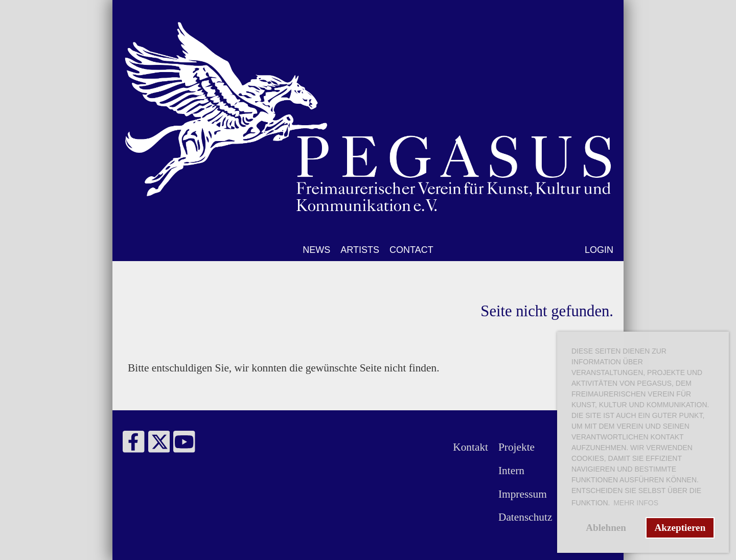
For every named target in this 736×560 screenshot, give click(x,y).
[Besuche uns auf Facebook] (134, 445)
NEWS (316, 250)
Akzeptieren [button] (680, 528)
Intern (511, 471)
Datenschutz (525, 517)
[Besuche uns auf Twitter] (159, 445)
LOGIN (599, 250)
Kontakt (470, 447)
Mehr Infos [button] (636, 503)
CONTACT (411, 250)
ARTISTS (360, 250)
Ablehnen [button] (606, 528)
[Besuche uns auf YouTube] (184, 445)
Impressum (523, 494)
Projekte (516, 447)
